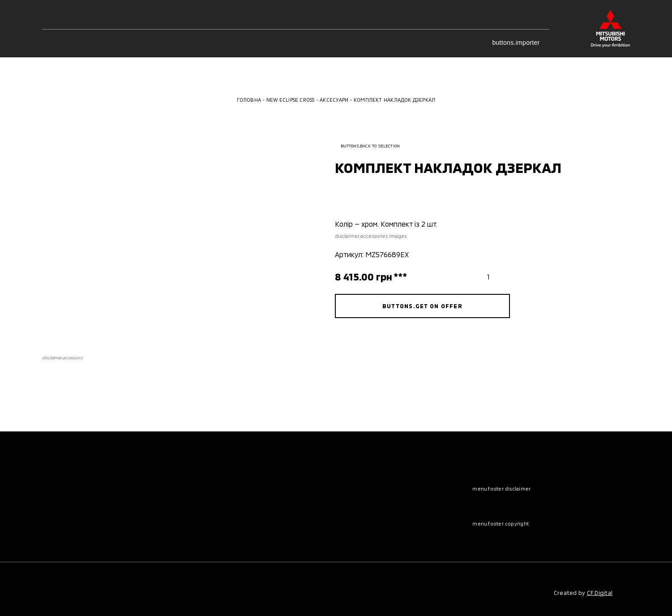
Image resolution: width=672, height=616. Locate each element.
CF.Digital (600, 593)
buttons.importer (521, 43)
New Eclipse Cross (291, 100)
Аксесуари (334, 100)
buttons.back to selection (367, 146)
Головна (249, 100)
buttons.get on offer (422, 306)
